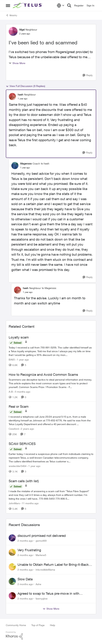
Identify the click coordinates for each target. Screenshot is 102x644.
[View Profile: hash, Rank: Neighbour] (12, 97)
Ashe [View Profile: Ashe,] (38, 584)
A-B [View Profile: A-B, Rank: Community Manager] (11, 391)
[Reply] (88, 75)
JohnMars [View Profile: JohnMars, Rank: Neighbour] (14, 503)
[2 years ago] (27, 429)
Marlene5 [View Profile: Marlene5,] (41, 555)
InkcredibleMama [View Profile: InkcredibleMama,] (45, 570)
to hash (45, 163)
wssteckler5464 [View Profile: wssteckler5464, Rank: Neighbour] (18, 466)
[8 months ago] (22, 391)
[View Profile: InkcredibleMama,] (12, 567)
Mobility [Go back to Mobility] (12, 15)
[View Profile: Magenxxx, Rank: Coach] (15, 166)
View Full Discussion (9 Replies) (25, 86)
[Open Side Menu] (8, 5)
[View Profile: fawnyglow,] (12, 596)
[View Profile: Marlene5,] (12, 552)
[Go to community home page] (28, 5)
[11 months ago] (30, 503)
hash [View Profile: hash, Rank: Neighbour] (20, 94)
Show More (17, 63)
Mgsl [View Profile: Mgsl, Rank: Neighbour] (22, 30)
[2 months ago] (25, 540)
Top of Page (38, 625)
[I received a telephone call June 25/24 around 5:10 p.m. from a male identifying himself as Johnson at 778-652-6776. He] (51, 420)
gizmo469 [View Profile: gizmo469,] (41, 540)
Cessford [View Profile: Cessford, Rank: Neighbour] (14, 429)
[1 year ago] (22, 360)
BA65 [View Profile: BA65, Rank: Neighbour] (12, 360)
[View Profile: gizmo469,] (12, 538)
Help (53, 625)
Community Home (16, 625)
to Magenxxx (49, 288)
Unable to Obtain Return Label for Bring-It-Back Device (53, 565)
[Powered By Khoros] (51, 635)
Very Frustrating (29, 550)
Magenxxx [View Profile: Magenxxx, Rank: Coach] (26, 163)
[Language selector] (61, 5)
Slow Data (25, 579)
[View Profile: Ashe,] (12, 581)
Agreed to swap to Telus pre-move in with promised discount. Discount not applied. (48, 594)
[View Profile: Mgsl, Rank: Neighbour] (13, 31)
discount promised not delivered (42, 536)
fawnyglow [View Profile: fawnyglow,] (42, 598)
